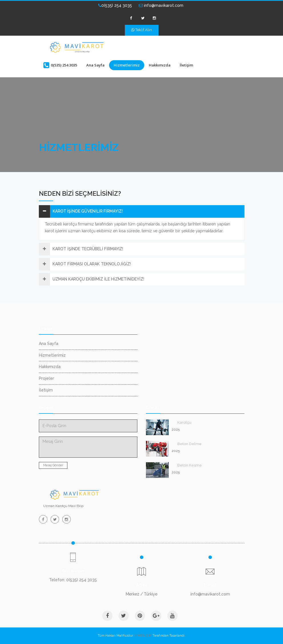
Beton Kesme (190, 465)
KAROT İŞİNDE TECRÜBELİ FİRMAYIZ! (88, 249)
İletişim (186, 65)
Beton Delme (189, 444)
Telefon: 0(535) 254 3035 (73, 580)
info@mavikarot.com (161, 5)
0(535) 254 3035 (115, 5)
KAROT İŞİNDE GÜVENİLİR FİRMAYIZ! (88, 211)
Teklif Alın (142, 30)
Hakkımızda (160, 65)
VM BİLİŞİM (143, 636)
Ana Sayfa (95, 65)
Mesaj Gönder (53, 465)
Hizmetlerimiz (127, 65)
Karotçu (184, 422)
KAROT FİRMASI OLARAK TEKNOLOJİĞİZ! (92, 264)
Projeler (46, 378)
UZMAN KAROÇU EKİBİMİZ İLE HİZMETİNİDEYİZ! (98, 279)
